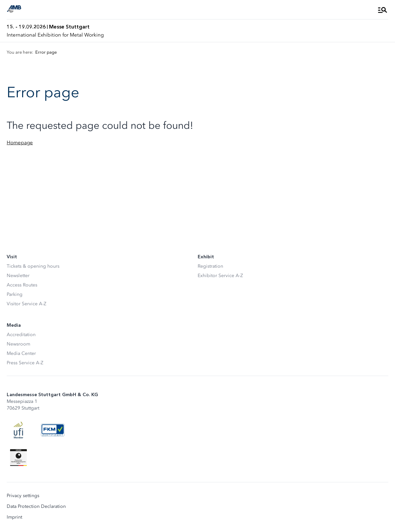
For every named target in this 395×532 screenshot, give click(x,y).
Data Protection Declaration (36, 507)
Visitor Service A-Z (27, 304)
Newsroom (18, 344)
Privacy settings (23, 496)
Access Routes (22, 285)
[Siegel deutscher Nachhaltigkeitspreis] (18, 458)
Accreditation (21, 335)
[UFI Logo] (18, 430)
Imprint (14, 517)
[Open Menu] (383, 10)
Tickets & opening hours (33, 266)
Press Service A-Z (25, 363)
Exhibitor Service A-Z (220, 276)
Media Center (21, 353)
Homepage (20, 143)
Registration (210, 266)
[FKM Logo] (53, 430)
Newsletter (18, 276)
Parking (15, 294)
